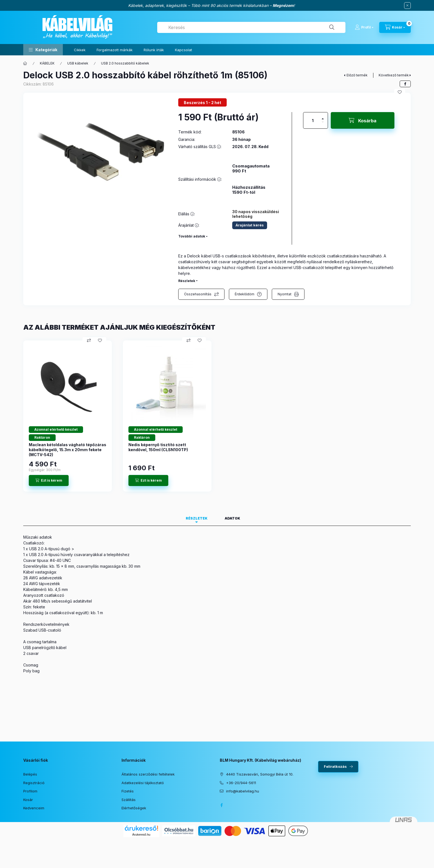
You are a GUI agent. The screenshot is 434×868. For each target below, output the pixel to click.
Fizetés (128, 791)
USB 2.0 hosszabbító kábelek (125, 63)
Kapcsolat (184, 50)
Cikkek (80, 50)
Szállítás (129, 800)
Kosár (28, 800)
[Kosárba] (363, 120)
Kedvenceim (34, 808)
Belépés (30, 774)
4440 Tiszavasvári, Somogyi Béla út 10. (260, 774)
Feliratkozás (335, 766)
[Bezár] (407, 6)
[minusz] (323, 124)
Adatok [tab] (232, 518)
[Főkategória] (25, 63)
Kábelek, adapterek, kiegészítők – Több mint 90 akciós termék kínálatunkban (198, 5)
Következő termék (394, 75)
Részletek (187, 281)
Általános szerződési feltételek (148, 774)
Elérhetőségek (134, 808)
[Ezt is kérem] (49, 480)
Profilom (30, 791)
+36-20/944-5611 (241, 783)
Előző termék (357, 75)
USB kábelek (78, 63)
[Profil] (364, 27)
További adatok (192, 236)
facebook (221, 805)
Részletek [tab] (197, 518)
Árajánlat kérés (250, 225)
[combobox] (251, 27)
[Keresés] (332, 27)
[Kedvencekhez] (400, 92)
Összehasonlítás (198, 294)
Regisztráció (34, 783)
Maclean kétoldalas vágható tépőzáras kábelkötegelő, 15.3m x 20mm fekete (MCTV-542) (68, 450)
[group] (217, 416)
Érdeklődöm (245, 294)
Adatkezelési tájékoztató (143, 783)
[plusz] (323, 116)
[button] (43, 50)
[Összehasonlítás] (89, 340)
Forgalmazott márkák (115, 50)
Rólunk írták (154, 50)
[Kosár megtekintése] (395, 27)
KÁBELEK (47, 63)
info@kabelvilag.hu (243, 791)
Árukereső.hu (141, 835)
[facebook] (405, 84)
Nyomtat (285, 294)
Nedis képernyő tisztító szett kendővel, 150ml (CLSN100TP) (158, 447)
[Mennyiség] (313, 120)
